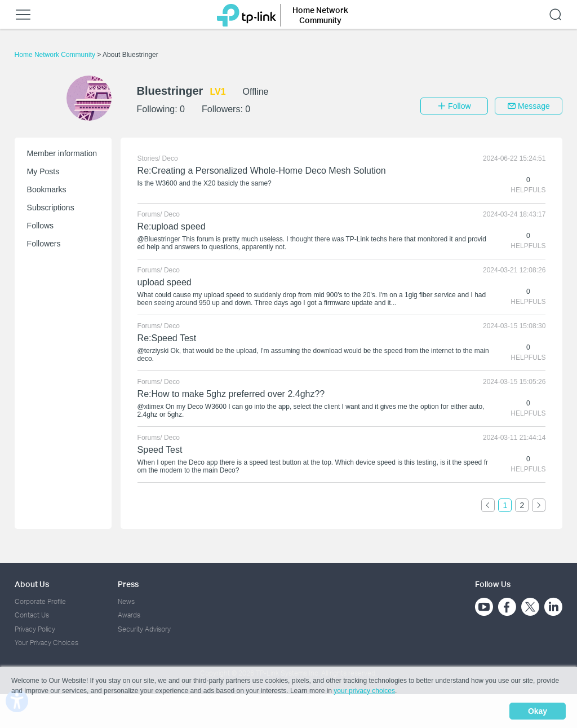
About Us (32, 584)
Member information (62, 153)
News (126, 601)
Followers (44, 244)
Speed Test (160, 450)
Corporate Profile (40, 601)
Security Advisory (144, 629)
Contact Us (32, 615)
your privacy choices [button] (364, 691)
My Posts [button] (43, 171)
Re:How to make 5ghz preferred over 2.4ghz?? (231, 394)
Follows (40, 226)
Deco (170, 158)
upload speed (165, 282)
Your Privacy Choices (46, 643)
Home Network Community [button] (320, 15)
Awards (129, 615)
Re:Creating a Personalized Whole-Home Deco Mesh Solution (262, 171)
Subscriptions (51, 208)
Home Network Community (56, 55)
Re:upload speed (172, 226)
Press (128, 584)
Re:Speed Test (167, 338)
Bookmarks (47, 189)
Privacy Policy (35, 629)
